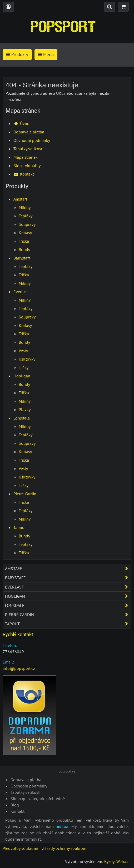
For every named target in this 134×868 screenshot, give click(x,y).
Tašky (24, 367)
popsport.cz (67, 771)
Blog (15, 805)
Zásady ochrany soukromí (65, 848)
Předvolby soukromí (20, 848)
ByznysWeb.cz (116, 861)
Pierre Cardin (25, 494)
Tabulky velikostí (28, 149)
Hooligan (22, 376)
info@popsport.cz (19, 668)
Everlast (21, 292)
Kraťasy (25, 233)
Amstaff (20, 199)
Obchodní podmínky (32, 140)
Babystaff (22, 258)
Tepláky (26, 216)
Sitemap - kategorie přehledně (38, 799)
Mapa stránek (26, 157)
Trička (24, 241)
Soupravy (27, 224)
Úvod (21, 123)
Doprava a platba (29, 132)
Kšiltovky (27, 359)
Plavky (25, 410)
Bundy (24, 250)
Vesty (23, 351)
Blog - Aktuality (27, 166)
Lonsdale (22, 418)
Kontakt (24, 174)
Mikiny (25, 207)
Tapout (20, 527)
